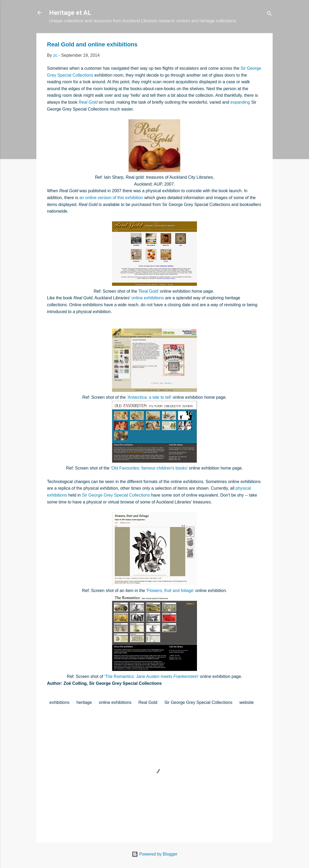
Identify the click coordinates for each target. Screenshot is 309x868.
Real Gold (88, 102)
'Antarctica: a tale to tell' (149, 397)
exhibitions (59, 702)
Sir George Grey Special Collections (116, 495)
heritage (84, 702)
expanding (240, 102)
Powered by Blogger (155, 854)
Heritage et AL (70, 13)
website (247, 702)
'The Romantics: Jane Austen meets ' (152, 676)
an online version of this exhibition (111, 198)
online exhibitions (148, 298)
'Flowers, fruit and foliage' (170, 591)
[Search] (269, 14)
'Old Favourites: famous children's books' (149, 468)
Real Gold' (149, 291)
